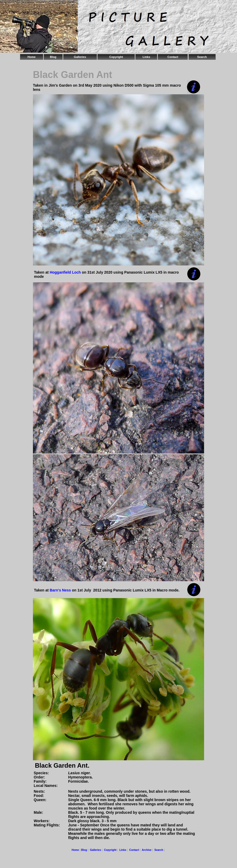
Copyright (116, 57)
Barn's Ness (60, 590)
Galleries (80, 57)
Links (147, 57)
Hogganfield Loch (65, 272)
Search (202, 57)
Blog (53, 57)
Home (32, 57)
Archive (147, 850)
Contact (173, 57)
